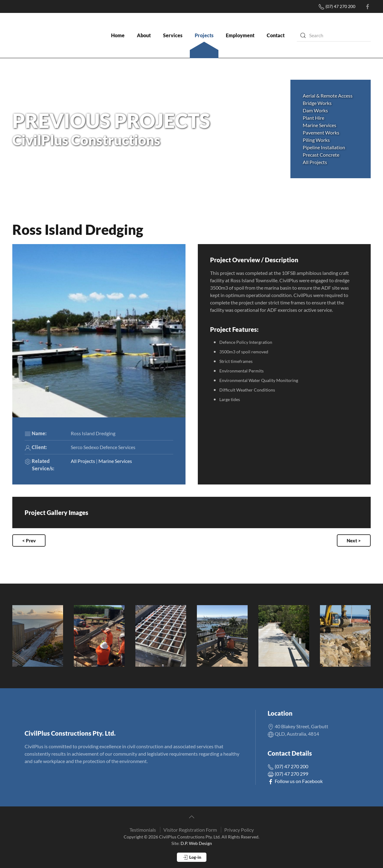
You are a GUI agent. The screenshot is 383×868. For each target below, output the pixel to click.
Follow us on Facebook (295, 781)
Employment (240, 35)
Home (118, 35)
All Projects (315, 162)
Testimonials (143, 830)
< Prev (29, 540)
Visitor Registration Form (190, 830)
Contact (276, 35)
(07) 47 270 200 (337, 6)
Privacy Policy (239, 830)
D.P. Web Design (196, 843)
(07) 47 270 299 (288, 774)
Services (173, 35)
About (144, 35)
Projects (204, 35)
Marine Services (115, 461)
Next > (354, 540)
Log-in (192, 858)
